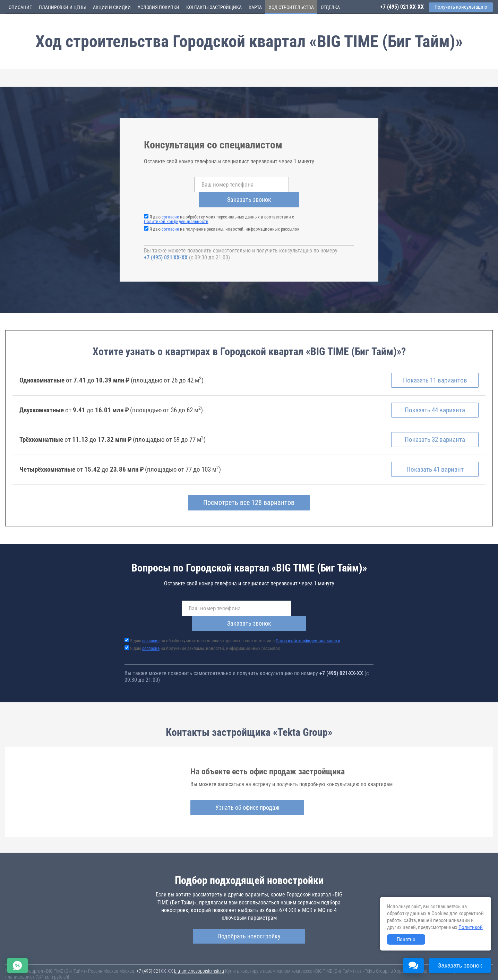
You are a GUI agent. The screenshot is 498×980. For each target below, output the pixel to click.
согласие (170, 202)
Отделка (330, 7)
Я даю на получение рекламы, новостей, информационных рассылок (224, 214)
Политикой (471, 927)
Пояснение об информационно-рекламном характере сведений (68, 971)
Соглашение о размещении (349, 966)
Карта (255, 7)
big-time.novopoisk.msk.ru (199, 940)
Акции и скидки (112, 7)
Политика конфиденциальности (164, 971)
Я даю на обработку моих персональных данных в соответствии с (219, 204)
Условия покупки (158, 7)
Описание (20, 7)
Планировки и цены (62, 7)
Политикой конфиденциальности (176, 206)
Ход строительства (291, 7)
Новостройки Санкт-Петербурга (37, 959)
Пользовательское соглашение (290, 966)
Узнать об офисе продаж (246, 777)
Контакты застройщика (214, 7)
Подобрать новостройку (249, 906)
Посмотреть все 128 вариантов (249, 488)
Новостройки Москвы (91, 959)
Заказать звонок (304, 184)
